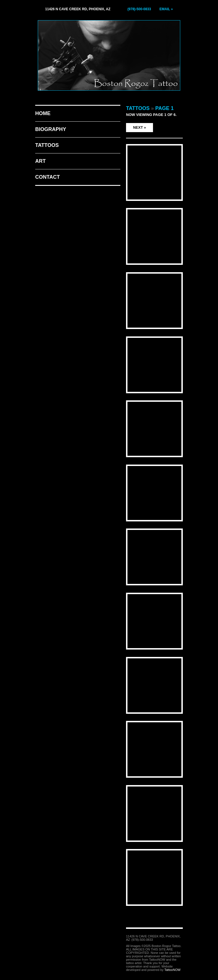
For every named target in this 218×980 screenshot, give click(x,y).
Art (40, 161)
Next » (140, 127)
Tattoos (47, 145)
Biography (51, 129)
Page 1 (164, 108)
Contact (48, 177)
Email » (166, 9)
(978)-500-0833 (139, 9)
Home (43, 113)
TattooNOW (172, 970)
